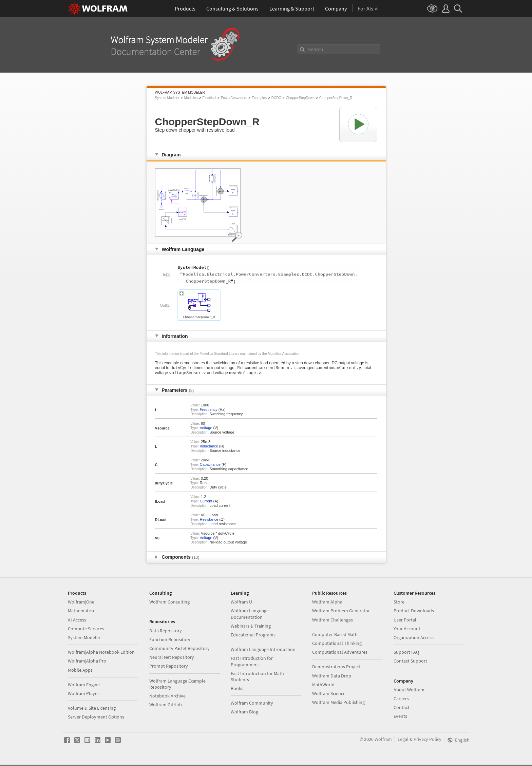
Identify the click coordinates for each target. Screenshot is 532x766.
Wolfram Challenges (332, 621)
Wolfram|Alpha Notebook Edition (101, 653)
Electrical (209, 98)
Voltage (206, 429)
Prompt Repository (169, 667)
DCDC (276, 98)
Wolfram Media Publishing (338, 704)
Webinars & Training (251, 627)
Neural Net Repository (172, 658)
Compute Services (86, 630)
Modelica (191, 98)
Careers (401, 700)
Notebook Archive (167, 697)
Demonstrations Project (336, 668)
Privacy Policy (427, 741)
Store (399, 603)
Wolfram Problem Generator (341, 612)
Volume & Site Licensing (92, 709)
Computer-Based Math (335, 636)
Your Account (407, 630)
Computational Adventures (340, 653)
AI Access (77, 621)
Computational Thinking (337, 645)
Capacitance (210, 466)
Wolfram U (241, 603)
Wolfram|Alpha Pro (87, 662)
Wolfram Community (252, 704)
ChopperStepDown (300, 98)
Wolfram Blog (244, 713)
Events (400, 717)
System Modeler (167, 98)
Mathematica (81, 612)
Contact (402, 709)
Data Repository (166, 632)
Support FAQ (406, 653)
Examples (259, 98)
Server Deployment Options (96, 718)
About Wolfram (409, 691)
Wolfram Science (329, 695)
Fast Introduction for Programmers (252, 663)
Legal (403, 741)
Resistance (209, 521)
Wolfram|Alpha (327, 603)
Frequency (209, 411)
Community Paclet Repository (179, 650)
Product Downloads (414, 612)
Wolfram (383, 741)
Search (316, 50)
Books (237, 690)
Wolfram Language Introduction (263, 651)
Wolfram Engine (84, 686)
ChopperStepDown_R (336, 98)
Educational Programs (253, 636)
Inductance (209, 447)
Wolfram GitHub (166, 706)
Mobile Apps (80, 671)
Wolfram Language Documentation (250, 615)
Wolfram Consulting (169, 603)
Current (206, 502)
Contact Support (410, 662)
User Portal (405, 621)
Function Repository (170, 641)
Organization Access (414, 639)
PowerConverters (234, 98)
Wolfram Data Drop (332, 677)
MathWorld (323, 686)
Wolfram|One (81, 603)
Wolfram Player (83, 695)
